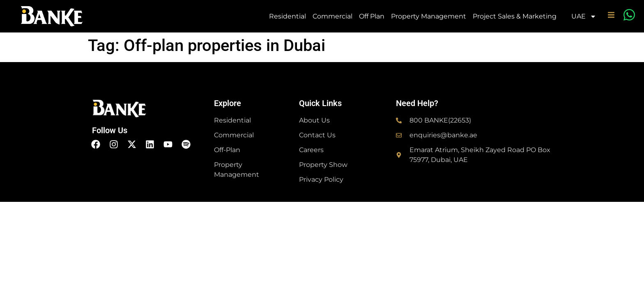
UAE (584, 16)
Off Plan (372, 16)
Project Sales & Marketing (515, 16)
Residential (287, 16)
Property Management (429, 16)
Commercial (332, 16)
